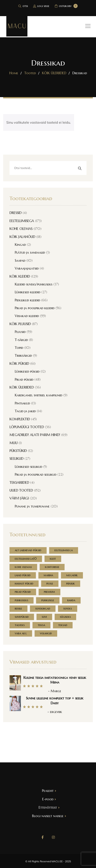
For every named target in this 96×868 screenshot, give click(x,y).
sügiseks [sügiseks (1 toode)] (65, 617)
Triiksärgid (23, 355)
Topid (19, 348)
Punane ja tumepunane (32, 506)
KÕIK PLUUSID (20, 324)
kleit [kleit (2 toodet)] (53, 559)
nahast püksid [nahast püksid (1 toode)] (24, 583)
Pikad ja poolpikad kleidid (35, 308)
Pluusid (20, 332)
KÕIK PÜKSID (19, 363)
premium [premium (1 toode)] (49, 592)
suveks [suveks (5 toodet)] (68, 608)
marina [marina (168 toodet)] (48, 575)
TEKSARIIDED (19, 482)
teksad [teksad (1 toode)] (63, 625)
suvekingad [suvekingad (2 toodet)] (43, 608)
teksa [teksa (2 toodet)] (41, 625)
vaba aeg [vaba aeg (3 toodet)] (21, 633)
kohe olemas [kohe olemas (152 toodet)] (23, 567)
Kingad (20, 245)
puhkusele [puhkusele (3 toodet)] (48, 600)
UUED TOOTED (21, 490)
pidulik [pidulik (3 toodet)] (71, 583)
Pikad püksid (24, 379)
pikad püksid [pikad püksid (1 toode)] (23, 592)
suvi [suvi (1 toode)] (44, 617)
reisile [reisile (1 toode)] (18, 608)
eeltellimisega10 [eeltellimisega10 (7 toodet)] (26, 559)
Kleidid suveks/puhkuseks (34, 284)
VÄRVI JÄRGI (19, 498)
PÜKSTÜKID (18, 451)
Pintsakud (22, 403)
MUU (14, 443)
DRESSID (16, 213)
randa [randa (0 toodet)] (71, 600)
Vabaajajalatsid (27, 268)
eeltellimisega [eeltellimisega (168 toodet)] (64, 550)
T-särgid (21, 340)
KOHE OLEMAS (21, 229)
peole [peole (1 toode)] (50, 583)
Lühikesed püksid (27, 371)
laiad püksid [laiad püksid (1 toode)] (23, 575)
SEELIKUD (16, 458)
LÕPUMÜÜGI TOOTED (27, 427)
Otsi (80, 168)
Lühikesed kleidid (28, 292)
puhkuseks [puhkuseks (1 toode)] (22, 600)
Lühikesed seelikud (28, 467)
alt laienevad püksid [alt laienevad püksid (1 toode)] (28, 550)
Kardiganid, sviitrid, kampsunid (39, 395)
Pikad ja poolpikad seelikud (36, 474)
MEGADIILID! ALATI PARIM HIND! (35, 435)
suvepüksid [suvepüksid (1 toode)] (22, 617)
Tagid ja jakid (25, 411)
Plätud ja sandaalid (30, 252)
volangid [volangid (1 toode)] (46, 633)
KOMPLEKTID (20, 419)
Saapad (20, 260)
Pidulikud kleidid (27, 300)
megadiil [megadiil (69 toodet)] (72, 575)
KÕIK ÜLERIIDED (22, 387)
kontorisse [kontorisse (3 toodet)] (52, 567)
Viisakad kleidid (27, 316)
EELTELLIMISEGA (22, 221)
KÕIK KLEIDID (20, 276)
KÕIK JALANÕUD (22, 237)
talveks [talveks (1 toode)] (20, 625)
